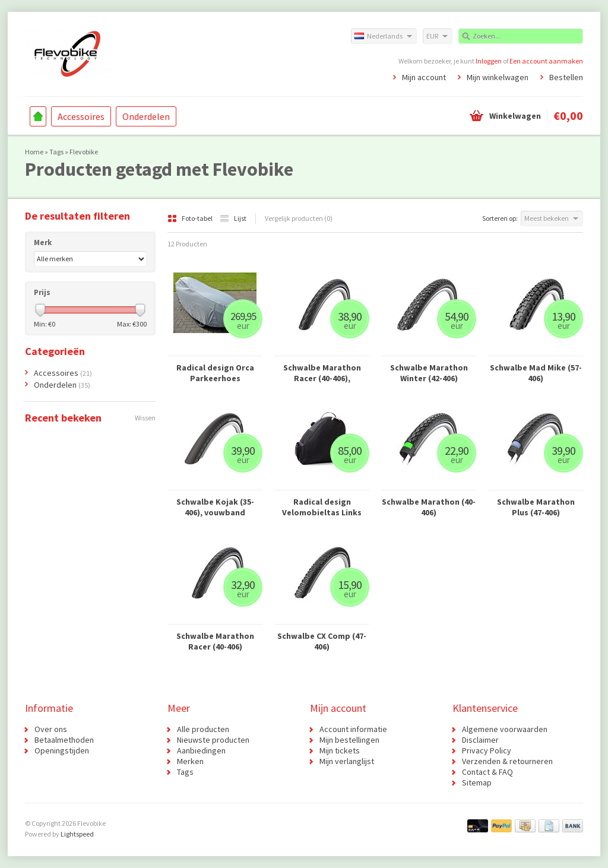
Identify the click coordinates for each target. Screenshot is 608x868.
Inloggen (489, 61)
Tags (56, 152)
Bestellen (566, 77)
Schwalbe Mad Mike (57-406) (536, 373)
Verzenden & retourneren (507, 761)
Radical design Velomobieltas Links (322, 507)
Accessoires (81, 116)
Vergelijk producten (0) (299, 218)
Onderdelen (146, 116)
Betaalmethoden (64, 740)
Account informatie (353, 729)
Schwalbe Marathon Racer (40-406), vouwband (322, 373)
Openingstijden (62, 750)
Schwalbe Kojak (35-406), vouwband (215, 507)
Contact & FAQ (487, 772)
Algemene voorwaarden (505, 729)
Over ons (51, 729)
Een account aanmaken (546, 61)
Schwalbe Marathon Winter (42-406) (429, 373)
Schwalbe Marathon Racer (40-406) (215, 641)
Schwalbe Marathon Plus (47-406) (536, 507)
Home (38, 116)
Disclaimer (480, 740)
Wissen (145, 418)
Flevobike (84, 152)
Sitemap (477, 783)
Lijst (233, 218)
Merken (190, 761)
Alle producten (203, 729)
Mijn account (424, 77)
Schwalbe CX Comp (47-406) (322, 641)
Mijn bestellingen (349, 740)
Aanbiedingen (201, 750)
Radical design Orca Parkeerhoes (215, 373)
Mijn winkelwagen (498, 77)
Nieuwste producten (213, 740)
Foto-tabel (191, 218)
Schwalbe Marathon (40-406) (429, 507)
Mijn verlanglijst (347, 761)
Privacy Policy (487, 750)
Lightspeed (77, 834)
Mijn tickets (340, 750)
